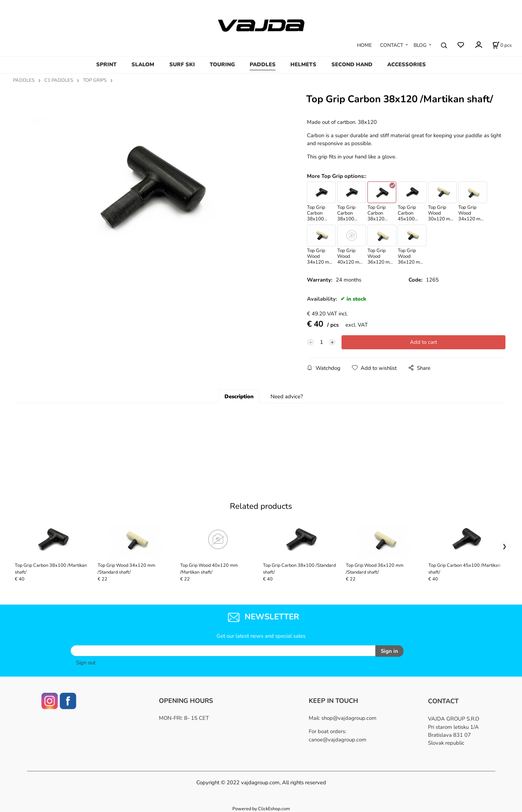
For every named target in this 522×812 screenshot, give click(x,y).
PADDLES (263, 64)
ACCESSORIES (407, 64)
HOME (364, 45)
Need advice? (287, 396)
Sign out (86, 662)
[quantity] (321, 342)
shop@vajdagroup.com (349, 717)
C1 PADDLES (59, 80)
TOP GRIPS (95, 80)
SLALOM (143, 64)
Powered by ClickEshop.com (261, 808)
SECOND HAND (352, 64)
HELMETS (303, 64)
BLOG (420, 45)
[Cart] (502, 45)
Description (239, 396)
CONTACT (392, 45)
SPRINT (106, 64)
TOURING (222, 64)
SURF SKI (182, 64)
